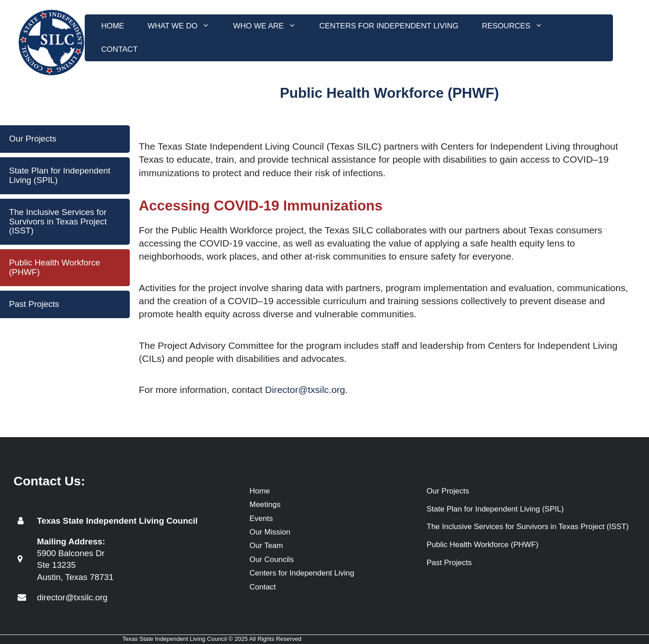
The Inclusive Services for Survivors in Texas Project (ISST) (58, 222)
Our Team (266, 546)
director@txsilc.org (72, 597)
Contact (119, 49)
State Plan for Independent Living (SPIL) (60, 175)
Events (261, 518)
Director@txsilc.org (305, 390)
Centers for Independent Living (389, 26)
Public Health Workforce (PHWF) (55, 267)
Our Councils (272, 560)
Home (112, 26)
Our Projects (33, 139)
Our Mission (270, 532)
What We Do (184, 26)
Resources (518, 26)
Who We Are (270, 26)
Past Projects (34, 304)
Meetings (265, 505)
